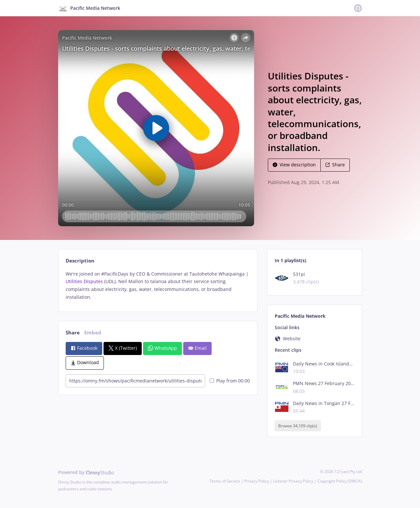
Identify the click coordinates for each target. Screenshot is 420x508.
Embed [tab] (93, 333)
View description (294, 165)
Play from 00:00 (230, 381)
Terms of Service (225, 481)
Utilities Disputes (84, 281)
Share (335, 165)
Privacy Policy (257, 481)
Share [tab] (73, 333)
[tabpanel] (158, 286)
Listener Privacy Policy (293, 481)
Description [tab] (80, 261)
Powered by (86, 472)
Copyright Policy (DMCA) (340, 481)
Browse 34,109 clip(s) (298, 426)
